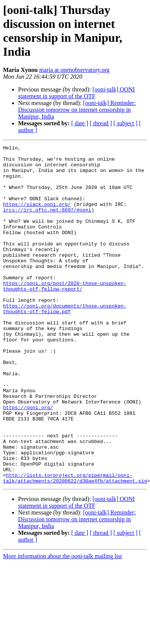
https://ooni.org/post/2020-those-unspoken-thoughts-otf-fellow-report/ (65, 315)
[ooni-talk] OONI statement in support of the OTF (77, 93)
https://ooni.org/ (28, 460)
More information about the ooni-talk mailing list (63, 624)
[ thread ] (101, 123)
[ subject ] (126, 123)
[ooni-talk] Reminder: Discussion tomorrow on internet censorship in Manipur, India (77, 110)
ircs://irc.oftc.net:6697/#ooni (47, 223)
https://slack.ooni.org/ (37, 216)
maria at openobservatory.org (74, 70)
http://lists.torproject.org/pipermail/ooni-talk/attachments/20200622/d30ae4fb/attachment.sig (75, 545)
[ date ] (80, 123)
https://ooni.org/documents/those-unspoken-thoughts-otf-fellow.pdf (65, 342)
